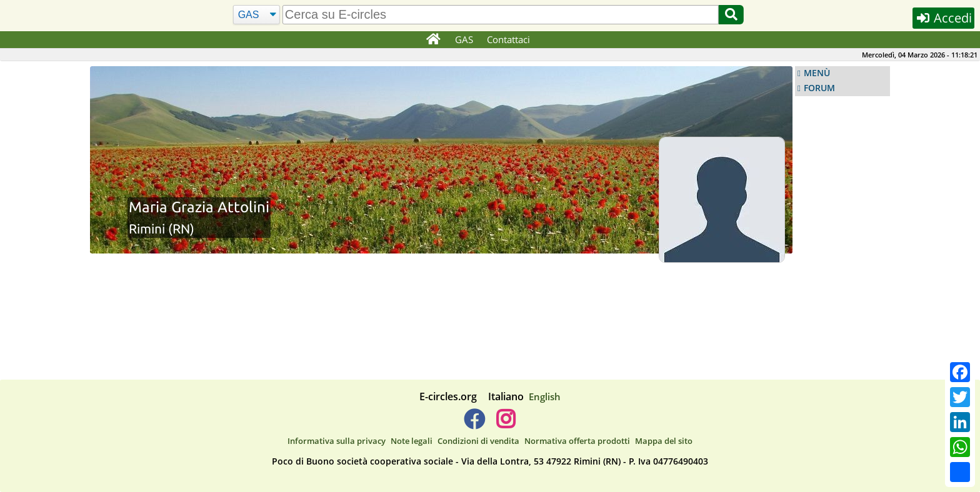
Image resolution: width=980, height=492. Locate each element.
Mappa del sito (664, 441)
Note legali (412, 441)
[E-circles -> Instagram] (505, 424)
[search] (501, 15)
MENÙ (817, 73)
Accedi (943, 18)
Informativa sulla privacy (337, 441)
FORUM (819, 88)
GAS (464, 39)
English (545, 396)
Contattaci (508, 39)
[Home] (433, 40)
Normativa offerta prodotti (577, 441)
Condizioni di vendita (478, 441)
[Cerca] (257, 15)
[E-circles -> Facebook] (474, 424)
